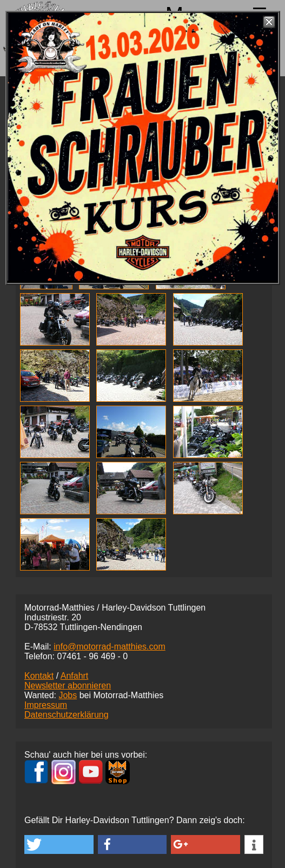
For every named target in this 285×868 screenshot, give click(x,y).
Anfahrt (75, 676)
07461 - (92, 656)
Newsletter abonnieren (68, 685)
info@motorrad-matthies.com (110, 647)
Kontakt (39, 676)
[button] (59, 844)
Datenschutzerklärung (67, 715)
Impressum (46, 705)
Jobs (68, 695)
